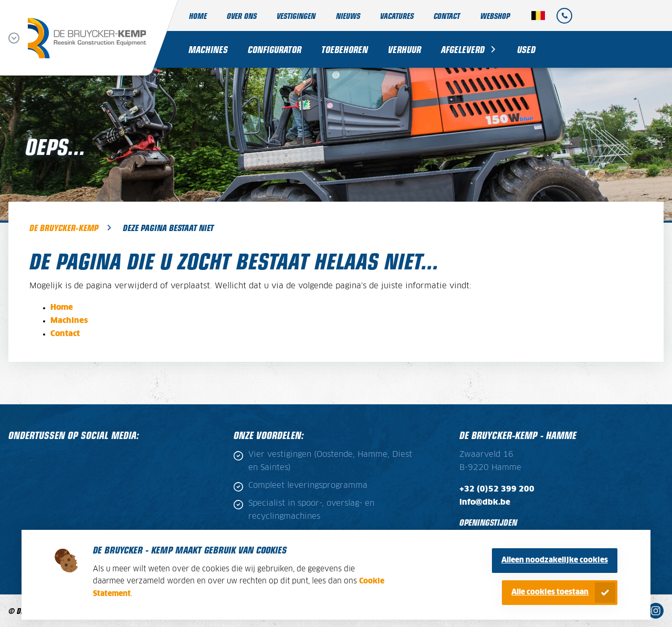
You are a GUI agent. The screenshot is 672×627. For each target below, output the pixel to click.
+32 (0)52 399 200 (497, 489)
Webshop (495, 15)
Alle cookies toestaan (550, 592)
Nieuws (348, 15)
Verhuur (405, 49)
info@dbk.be (485, 503)
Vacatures (397, 15)
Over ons (242, 15)
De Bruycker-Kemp (64, 227)
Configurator (275, 49)
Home (198, 15)
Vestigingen (296, 15)
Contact (447, 15)
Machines (208, 49)
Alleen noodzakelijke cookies (555, 560)
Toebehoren (345, 49)
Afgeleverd (463, 49)
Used (526, 49)
